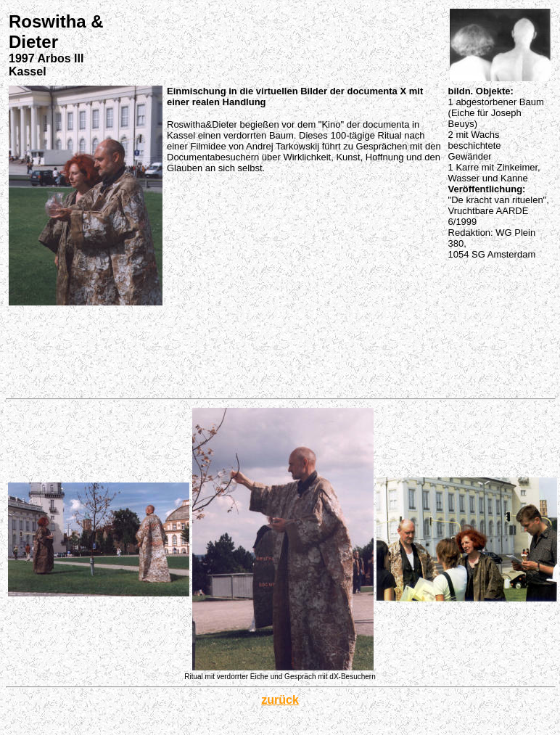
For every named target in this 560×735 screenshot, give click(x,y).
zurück (280, 700)
